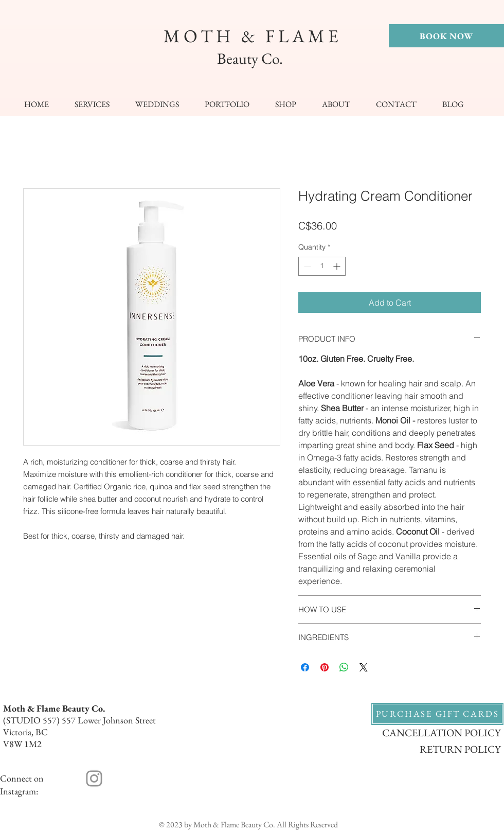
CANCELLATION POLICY (442, 733)
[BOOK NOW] (446, 36)
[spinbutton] (322, 266)
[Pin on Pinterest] (325, 667)
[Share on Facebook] (305, 667)
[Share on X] (364, 667)
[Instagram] (94, 778)
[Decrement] (306, 266)
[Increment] (338, 266)
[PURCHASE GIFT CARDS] (437, 714)
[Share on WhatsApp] (344, 667)
